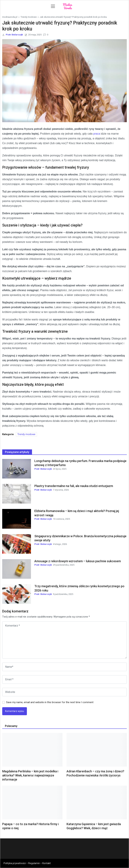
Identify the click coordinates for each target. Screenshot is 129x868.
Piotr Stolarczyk (14, 35)
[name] (64, 667)
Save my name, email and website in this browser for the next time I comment (50, 702)
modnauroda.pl (10, 17)
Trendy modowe (29, 17)
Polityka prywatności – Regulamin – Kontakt (27, 863)
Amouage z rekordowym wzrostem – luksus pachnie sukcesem (78, 561)
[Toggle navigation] (53, 6)
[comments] (64, 640)
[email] (64, 679)
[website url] (64, 692)
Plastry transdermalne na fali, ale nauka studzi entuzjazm (74, 486)
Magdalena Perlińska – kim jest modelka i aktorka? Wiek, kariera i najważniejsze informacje (30, 775)
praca (97, 134)
